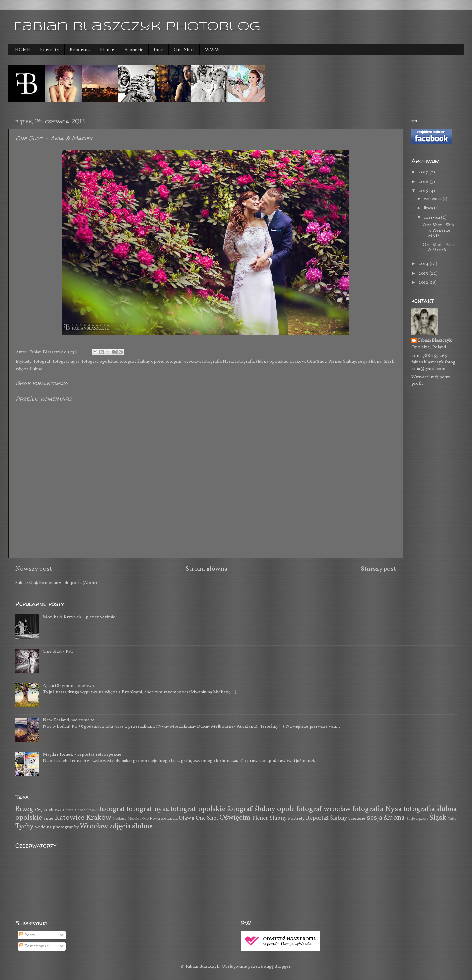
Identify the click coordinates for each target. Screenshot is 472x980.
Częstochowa (48, 810)
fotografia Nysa (217, 362)
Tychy (24, 827)
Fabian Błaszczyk (435, 341)
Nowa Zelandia (164, 818)
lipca (429, 208)
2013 (424, 273)
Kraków (297, 362)
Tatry (452, 819)
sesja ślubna (370, 362)
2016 (424, 182)
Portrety (50, 49)
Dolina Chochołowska (81, 810)
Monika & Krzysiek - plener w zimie (79, 617)
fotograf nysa (66, 362)
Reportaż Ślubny (327, 818)
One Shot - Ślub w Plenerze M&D (438, 231)
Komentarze (34, 946)
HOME (22, 49)
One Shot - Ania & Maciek (439, 247)
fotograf (42, 362)
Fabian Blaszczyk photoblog (137, 27)
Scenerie (134, 49)
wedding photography (57, 827)
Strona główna (207, 569)
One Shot (184, 49)
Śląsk (389, 362)
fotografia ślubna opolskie (261, 362)
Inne (158, 49)
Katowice (69, 818)
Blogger (282, 966)
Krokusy (120, 819)
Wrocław (94, 827)
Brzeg (24, 809)
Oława (186, 818)
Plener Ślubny (342, 362)
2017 (424, 172)
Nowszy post (34, 569)
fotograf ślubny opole (141, 362)
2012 (424, 282)
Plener (107, 49)
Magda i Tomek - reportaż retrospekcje (82, 754)
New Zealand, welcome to (69, 720)
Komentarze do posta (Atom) (68, 583)
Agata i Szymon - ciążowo (68, 686)
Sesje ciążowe (417, 819)
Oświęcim (235, 818)
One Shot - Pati (58, 651)
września (433, 199)
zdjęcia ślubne (29, 369)
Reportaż (80, 49)
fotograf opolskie (99, 362)
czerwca (432, 217)
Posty (27, 935)
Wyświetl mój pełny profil (431, 380)
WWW (212, 49)
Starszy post (379, 569)
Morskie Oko (138, 819)
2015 (424, 191)
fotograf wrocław (182, 362)
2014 (424, 264)
